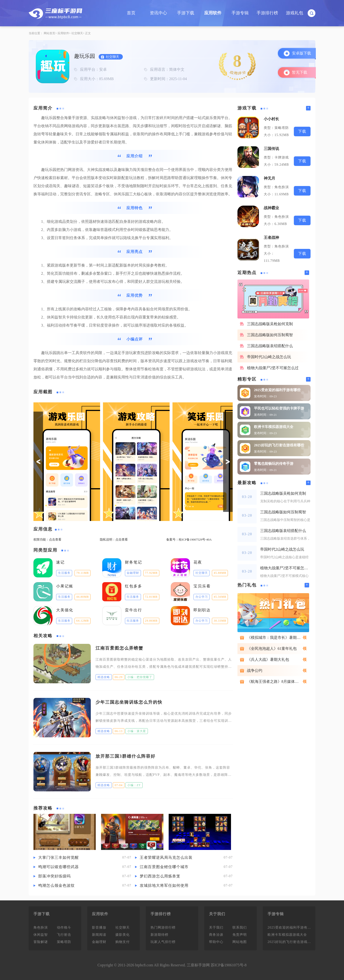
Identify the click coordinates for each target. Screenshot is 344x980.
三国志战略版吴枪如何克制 (270, 324)
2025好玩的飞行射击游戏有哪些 (279, 445)
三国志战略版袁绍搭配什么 (270, 346)
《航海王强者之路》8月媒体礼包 (275, 682)
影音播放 (99, 928)
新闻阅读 (99, 935)
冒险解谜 (41, 942)
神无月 (269, 178)
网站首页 (49, 33)
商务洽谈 (216, 935)
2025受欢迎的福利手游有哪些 (277, 390)
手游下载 (186, 13)
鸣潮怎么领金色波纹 (56, 885)
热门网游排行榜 (163, 928)
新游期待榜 (159, 935)
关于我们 (216, 928)
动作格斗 (64, 928)
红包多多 (134, 586)
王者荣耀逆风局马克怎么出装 (166, 857)
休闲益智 (41, 935)
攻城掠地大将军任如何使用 (164, 885)
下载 (302, 131)
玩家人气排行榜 (163, 942)
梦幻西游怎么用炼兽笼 (160, 876)
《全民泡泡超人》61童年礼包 (272, 649)
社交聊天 (77, 33)
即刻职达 (202, 610)
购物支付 (123, 942)
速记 (60, 562)
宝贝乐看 (202, 586)
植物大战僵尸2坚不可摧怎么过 (273, 368)
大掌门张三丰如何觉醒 (59, 857)
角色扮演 (41, 928)
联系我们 (240, 928)
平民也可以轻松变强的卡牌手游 (279, 408)
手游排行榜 (267, 13)
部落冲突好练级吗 (54, 876)
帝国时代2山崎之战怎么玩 (269, 357)
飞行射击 (64, 935)
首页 (131, 13)
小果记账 (65, 586)
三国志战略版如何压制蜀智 (270, 335)
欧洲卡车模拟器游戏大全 (274, 427)
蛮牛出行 (134, 610)
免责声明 (240, 935)
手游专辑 (240, 13)
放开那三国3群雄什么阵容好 (126, 756)
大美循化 (65, 610)
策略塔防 (64, 942)
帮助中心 (216, 942)
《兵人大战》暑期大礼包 (268, 660)
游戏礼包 (295, 13)
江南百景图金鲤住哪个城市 (164, 867)
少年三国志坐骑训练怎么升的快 (129, 702)
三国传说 (271, 149)
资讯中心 (158, 13)
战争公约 (255, 671)
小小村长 (271, 119)
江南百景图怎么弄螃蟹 (119, 648)
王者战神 (271, 238)
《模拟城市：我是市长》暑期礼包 (276, 638)
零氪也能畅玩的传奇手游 (274, 464)
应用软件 (213, 13)
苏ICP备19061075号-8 (229, 965)
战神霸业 (271, 208)
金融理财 (99, 942)
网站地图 (240, 942)
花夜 (198, 562)
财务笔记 (134, 562)
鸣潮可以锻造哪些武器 (59, 867)
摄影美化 (123, 935)
